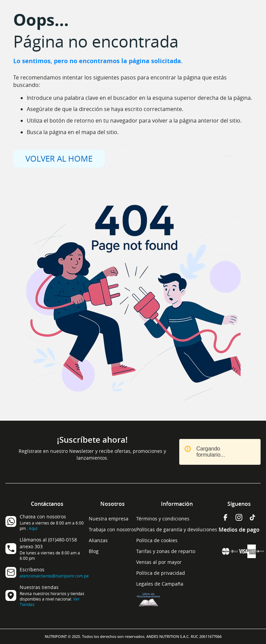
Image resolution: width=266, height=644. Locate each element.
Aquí (33, 528)
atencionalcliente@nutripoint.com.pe (54, 576)
